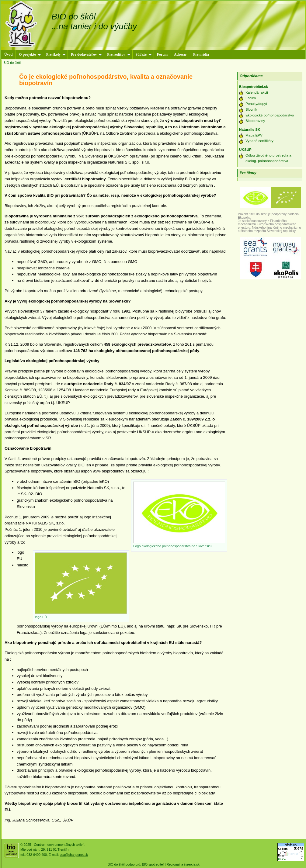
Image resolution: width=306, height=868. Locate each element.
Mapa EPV (254, 135)
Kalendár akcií (257, 92)
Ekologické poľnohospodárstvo (270, 115)
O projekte (30, 54)
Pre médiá (201, 54)
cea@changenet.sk (74, 855)
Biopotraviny (255, 121)
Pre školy (56, 54)
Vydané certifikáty (259, 141)
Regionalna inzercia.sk (183, 864)
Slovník (251, 109)
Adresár (180, 54)
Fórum (162, 54)
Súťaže (144, 54)
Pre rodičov (119, 54)
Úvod (8, 54)
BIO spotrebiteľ (153, 864)
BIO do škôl (12, 63)
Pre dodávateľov (86, 54)
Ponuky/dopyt (256, 104)
